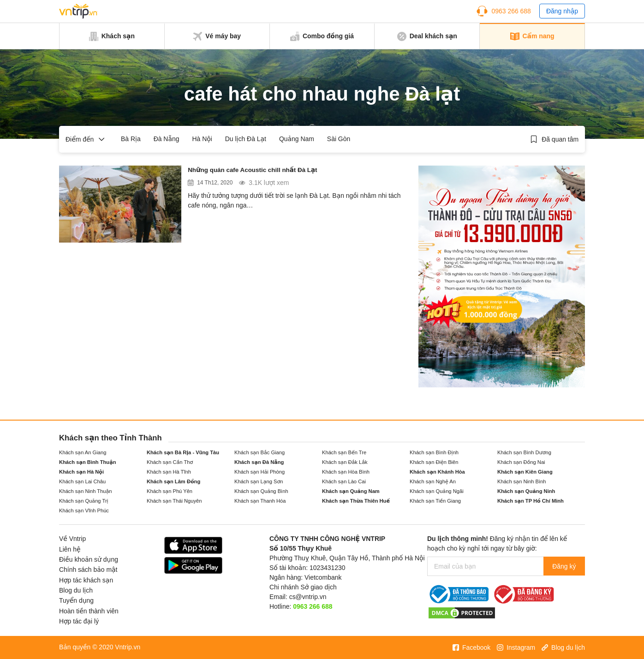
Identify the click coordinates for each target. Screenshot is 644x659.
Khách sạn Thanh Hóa (260, 501)
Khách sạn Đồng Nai (521, 462)
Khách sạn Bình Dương (524, 452)
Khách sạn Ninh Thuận (86, 491)
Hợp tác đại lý (79, 621)
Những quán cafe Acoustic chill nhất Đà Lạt (268, 171)
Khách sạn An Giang (83, 452)
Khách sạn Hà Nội (81, 472)
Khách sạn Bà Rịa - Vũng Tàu (183, 452)
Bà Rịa (131, 139)
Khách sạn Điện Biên (434, 462)
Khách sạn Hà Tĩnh (169, 472)
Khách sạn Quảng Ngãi (437, 491)
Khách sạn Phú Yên (170, 491)
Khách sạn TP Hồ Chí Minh (531, 501)
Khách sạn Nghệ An (433, 481)
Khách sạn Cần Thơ (170, 462)
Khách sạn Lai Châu (82, 481)
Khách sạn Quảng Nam (351, 491)
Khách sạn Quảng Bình (261, 491)
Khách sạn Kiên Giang (525, 472)
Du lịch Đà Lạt (246, 139)
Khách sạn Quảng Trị (84, 501)
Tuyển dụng (76, 600)
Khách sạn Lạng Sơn (259, 481)
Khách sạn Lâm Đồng (173, 481)
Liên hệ (70, 549)
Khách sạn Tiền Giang (435, 501)
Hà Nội (202, 139)
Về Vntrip (72, 539)
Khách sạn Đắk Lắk (345, 462)
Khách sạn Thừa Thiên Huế (356, 501)
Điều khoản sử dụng (89, 559)
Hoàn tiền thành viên (89, 611)
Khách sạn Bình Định (434, 452)
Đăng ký (563, 566)
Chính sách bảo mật (88, 570)
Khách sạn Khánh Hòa (437, 472)
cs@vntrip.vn (308, 597)
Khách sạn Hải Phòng (259, 472)
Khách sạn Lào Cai (344, 481)
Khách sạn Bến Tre (344, 452)
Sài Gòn (339, 139)
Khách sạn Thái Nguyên (174, 501)
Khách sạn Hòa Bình (346, 472)
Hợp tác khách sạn (86, 580)
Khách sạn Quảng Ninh (526, 491)
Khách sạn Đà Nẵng (259, 462)
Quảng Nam (297, 139)
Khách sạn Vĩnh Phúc (84, 511)
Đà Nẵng (167, 139)
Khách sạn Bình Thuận (88, 462)
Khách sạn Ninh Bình (522, 481)
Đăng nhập (562, 11)
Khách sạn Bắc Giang (259, 452)
